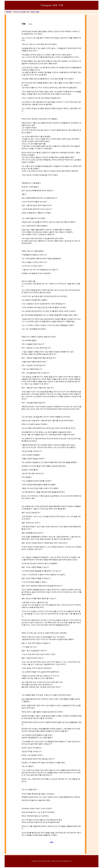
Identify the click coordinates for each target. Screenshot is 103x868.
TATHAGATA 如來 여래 (21, 12)
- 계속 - (52, 842)
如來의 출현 (35, 12)
